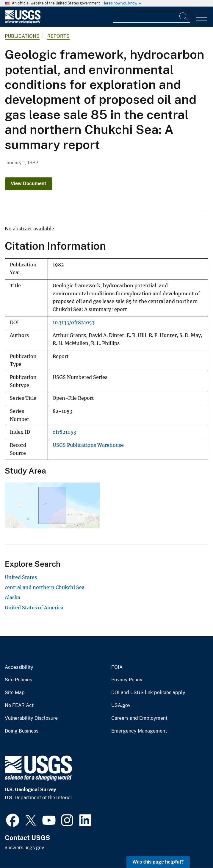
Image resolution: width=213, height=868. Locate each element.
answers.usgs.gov (24, 848)
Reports (58, 36)
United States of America (34, 608)
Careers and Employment (139, 718)
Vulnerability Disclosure (31, 718)
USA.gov (121, 705)
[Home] (23, 22)
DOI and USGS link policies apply (148, 693)
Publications (22, 36)
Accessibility (19, 667)
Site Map (15, 693)
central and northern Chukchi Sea (45, 587)
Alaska (12, 597)
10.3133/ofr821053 (74, 323)
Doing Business (22, 731)
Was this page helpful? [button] (158, 862)
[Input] (151, 17)
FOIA (117, 667)
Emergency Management (139, 731)
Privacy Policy (127, 680)
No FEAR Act (19, 705)
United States (21, 577)
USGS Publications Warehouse (88, 445)
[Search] (184, 17)
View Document (29, 184)
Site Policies (18, 680)
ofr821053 (64, 432)
